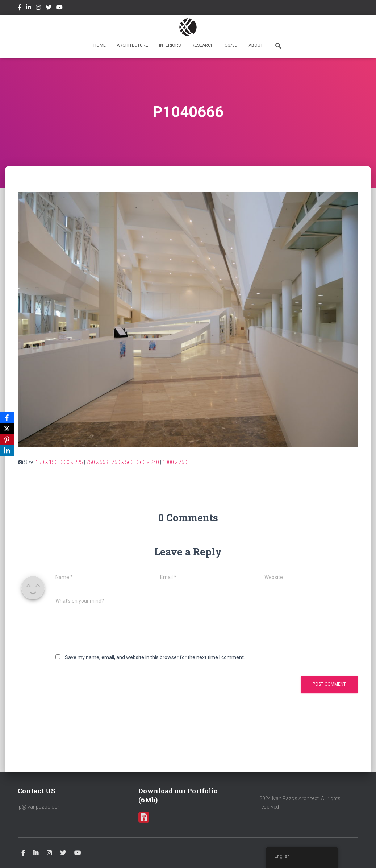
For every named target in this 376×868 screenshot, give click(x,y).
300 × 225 (72, 462)
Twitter (49, 8)
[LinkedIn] (7, 450)
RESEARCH (203, 45)
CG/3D (231, 45)
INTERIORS (170, 45)
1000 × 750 (175, 462)
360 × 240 (148, 462)
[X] (7, 429)
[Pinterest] (7, 439)
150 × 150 (47, 462)
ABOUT (256, 45)
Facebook (20, 8)
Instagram (38, 8)
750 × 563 (97, 462)
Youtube (59, 8)
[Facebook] (7, 418)
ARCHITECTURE (132, 45)
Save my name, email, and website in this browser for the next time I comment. (155, 657)
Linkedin (29, 8)
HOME (100, 45)
